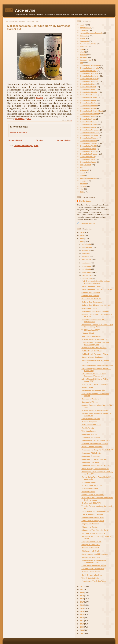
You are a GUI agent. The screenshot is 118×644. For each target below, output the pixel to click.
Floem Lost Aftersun (90, 488)
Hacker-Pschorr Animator (92, 447)
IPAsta (39, 98)
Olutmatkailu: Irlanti (88, 84)
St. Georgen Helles (89, 308)
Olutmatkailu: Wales (88, 162)
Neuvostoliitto (85, 60)
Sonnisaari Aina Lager (91, 456)
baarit (82, 25)
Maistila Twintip (88, 428)
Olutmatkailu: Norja (88, 108)
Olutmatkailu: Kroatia (88, 97)
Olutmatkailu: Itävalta (88, 92)
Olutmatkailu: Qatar (88, 119)
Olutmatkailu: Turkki (88, 149)
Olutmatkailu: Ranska (89, 122)
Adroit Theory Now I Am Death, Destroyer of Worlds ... (94, 375)
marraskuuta (87, 247)
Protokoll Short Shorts (91, 572)
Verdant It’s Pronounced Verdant (95, 444)
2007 (82, 633)
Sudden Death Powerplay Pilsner (95, 354)
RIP (81, 167)
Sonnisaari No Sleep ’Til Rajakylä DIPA (97, 450)
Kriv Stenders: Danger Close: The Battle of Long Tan (95, 343)
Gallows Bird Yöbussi (90, 296)
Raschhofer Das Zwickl (91, 399)
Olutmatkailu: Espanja (89, 79)
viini (81, 189)
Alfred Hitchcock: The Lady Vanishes (97, 289)
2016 (82, 605)
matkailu (83, 54)
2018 (82, 599)
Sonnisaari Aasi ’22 (89, 434)
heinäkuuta (87, 260)
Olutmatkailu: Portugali (89, 114)
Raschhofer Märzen (89, 402)
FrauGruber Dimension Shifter (94, 565)
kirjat (82, 49)
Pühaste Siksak (88, 333)
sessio (82, 173)
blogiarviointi (85, 28)
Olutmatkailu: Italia (87, 89)
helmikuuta (87, 275)
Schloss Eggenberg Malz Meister (95, 410)
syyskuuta (86, 253)
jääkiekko (84, 46)
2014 (82, 611)
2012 (82, 618)
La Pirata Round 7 (89, 482)
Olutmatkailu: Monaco (89, 105)
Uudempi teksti (15, 140)
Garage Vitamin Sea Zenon (92, 357)
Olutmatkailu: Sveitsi (88, 141)
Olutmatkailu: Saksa (88, 127)
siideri (82, 175)
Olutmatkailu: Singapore (90, 130)
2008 (82, 630)
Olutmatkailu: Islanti (88, 87)
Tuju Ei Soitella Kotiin (90, 578)
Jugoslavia (84, 41)
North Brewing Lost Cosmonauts (95, 469)
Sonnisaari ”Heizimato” (91, 462)
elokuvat (83, 30)
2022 (82, 586)
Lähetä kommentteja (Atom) (26, 146)
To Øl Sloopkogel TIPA (91, 330)
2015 (82, 608)
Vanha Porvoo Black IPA (91, 299)
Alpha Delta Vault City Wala (93, 521)
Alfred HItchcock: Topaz (91, 286)
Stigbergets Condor (90, 527)
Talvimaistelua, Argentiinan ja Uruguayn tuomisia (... (94, 561)
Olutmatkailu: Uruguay (89, 154)
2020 (82, 592)
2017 (82, 602)
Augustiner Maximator (91, 419)
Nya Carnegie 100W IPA (91, 503)
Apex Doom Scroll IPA (91, 557)
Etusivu (39, 140)
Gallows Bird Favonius (91, 292)
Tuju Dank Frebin (88, 431)
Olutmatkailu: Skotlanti (89, 132)
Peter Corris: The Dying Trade (94, 581)
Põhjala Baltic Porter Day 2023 (94, 348)
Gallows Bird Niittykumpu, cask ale (96, 305)
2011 (82, 621)
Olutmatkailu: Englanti (89, 76)
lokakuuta (86, 250)
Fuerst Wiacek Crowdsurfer (93, 569)
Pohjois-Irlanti (85, 165)
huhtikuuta (87, 269)
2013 (82, 614)
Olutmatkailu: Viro (87, 159)
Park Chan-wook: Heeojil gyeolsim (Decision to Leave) (96, 282)
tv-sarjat (83, 181)
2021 (82, 589)
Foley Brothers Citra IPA (91, 541)
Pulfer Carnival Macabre (91, 425)
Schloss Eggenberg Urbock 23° (94, 339)
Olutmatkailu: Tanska (88, 143)
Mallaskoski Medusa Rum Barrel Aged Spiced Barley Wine (97, 326)
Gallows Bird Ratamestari (92, 302)
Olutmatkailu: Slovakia (89, 135)
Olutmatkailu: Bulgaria (89, 73)
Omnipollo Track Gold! (91, 545)
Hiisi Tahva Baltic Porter (91, 336)
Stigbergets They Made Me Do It (95, 530)
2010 (82, 624)
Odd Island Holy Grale (91, 551)
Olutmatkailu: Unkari (88, 151)
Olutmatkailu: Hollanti (89, 81)
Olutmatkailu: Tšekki (88, 146)
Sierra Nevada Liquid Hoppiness (95, 554)
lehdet (82, 52)
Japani (82, 38)
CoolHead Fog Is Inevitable (93, 495)
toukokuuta (87, 266)
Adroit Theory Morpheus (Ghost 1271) (97, 365)
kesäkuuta (86, 263)
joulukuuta (86, 244)
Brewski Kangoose (89, 422)
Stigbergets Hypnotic (90, 524)
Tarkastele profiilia (87, 223)
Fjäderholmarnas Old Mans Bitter (95, 511)
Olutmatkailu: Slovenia (89, 138)
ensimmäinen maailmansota (91, 33)
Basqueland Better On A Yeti (93, 390)
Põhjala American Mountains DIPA (96, 440)
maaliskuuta (87, 272)
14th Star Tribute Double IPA (93, 533)
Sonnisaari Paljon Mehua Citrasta (95, 465)
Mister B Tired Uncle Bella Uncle (95, 384)
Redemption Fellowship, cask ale (95, 311)
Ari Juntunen (85, 201)
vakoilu (83, 186)
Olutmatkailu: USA (87, 157)
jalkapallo (84, 36)
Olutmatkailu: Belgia (88, 71)
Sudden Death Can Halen (92, 351)
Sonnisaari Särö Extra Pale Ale (94, 459)
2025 (82, 235)
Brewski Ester (87, 387)
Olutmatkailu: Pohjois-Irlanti (91, 111)
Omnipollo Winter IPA (90, 548)
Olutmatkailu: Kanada (89, 95)
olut (71, 120)
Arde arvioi (25, 10)
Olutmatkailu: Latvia (88, 100)
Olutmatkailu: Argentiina (90, 65)
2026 (82, 232)
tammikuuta (87, 278)
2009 (82, 627)
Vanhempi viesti (64, 140)
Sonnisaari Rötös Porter (91, 453)
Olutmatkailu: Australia (89, 68)
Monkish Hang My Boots (92, 485)
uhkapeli (83, 183)
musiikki (83, 57)
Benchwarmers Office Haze (93, 517)
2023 (82, 241)
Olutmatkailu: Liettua (88, 103)
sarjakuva (84, 170)
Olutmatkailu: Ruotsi (88, 124)
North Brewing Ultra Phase (92, 575)
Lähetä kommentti (18, 132)
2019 (82, 596)
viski (82, 192)
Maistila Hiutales (88, 492)
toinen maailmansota (88, 178)
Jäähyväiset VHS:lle (88, 44)
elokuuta (86, 257)
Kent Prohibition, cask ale (92, 514)
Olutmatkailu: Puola (88, 116)
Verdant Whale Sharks (91, 437)
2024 (82, 238)
